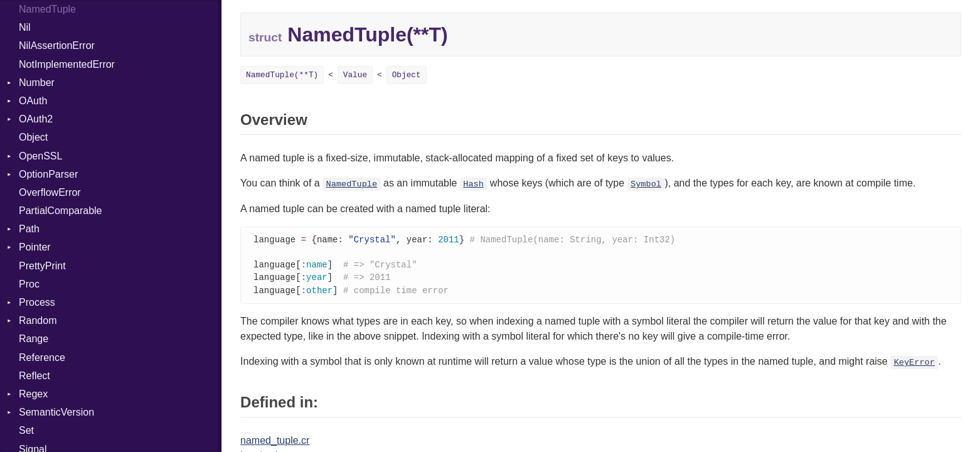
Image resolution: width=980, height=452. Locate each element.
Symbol (646, 184)
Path (29, 229)
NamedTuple (47, 9)
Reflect (35, 376)
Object (33, 137)
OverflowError (50, 192)
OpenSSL (40, 156)
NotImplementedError (67, 64)
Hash (473, 184)
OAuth (33, 101)
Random (38, 320)
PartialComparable (61, 211)
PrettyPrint (42, 266)
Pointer (35, 247)
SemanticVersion (56, 412)
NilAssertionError (57, 46)
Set (26, 430)
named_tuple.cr (275, 444)
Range (34, 339)
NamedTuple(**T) (282, 75)
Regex (33, 394)
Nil (25, 27)
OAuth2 (36, 119)
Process (37, 302)
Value (355, 75)
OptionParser (48, 174)
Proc (29, 284)
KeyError (914, 366)
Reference (42, 358)
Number (37, 83)
